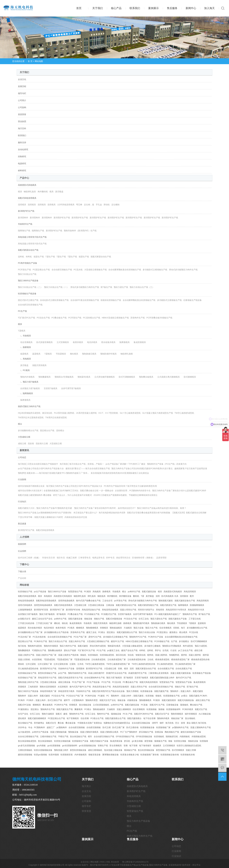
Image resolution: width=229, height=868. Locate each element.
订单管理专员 (84, 558)
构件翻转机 (43, 192)
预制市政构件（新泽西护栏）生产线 (80, 231)
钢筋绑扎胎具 (30, 192)
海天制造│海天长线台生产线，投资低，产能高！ (82, 464)
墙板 (170, 741)
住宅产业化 (23, 714)
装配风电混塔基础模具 (46, 601)
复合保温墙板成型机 (27, 741)
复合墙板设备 (85, 705)
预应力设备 (139, 628)
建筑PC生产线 (117, 641)
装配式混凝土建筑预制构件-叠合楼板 (35, 495)
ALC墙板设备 (205, 714)
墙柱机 (65, 623)
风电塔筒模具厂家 (48, 691)
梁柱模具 (22, 718)
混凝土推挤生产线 (26, 655)
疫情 (183, 723)
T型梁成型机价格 (82, 659)
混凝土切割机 (24, 659)
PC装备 (144, 705)
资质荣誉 (22, 114)
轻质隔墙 (204, 741)
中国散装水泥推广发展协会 (90, 723)
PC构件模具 (188, 709)
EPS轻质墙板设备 (144, 736)
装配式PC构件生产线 (144, 714)
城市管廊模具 (191, 714)
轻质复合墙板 (180, 741)
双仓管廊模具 (116, 746)
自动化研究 (23, 149)
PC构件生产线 (40, 641)
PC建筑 (101, 696)
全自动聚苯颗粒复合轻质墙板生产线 (125, 270)
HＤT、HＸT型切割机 (108, 413)
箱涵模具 (157, 746)
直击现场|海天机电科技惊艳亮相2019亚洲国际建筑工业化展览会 (120, 473)
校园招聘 (22, 544)
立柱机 (150, 659)
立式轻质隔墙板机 (101, 705)
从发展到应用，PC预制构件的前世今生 (133, 491)
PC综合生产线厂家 (75, 696)
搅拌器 (206, 655)
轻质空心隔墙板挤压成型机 (189, 746)
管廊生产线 (103, 746)
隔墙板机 (184, 705)
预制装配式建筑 (166, 601)
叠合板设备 (71, 723)
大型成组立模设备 (96, 605)
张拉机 (131, 655)
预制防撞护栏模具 (107, 354)
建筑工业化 (91, 632)
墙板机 (83, 655)
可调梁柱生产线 (39, 650)
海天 (183, 628)
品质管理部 (161, 558)
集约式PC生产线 (184, 678)
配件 (192, 596)
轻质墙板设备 (146, 691)
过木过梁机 (31, 664)
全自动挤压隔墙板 (77, 727)
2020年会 (22, 727)
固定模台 (111, 632)
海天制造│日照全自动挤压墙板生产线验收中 (38, 464)
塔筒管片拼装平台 (146, 610)
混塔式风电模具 (25, 605)
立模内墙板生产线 (48, 736)
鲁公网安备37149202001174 (135, 862)
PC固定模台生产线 (41, 270)
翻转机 (136, 596)
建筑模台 (174, 632)
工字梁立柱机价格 (26, 623)
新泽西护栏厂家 (57, 610)
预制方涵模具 (48, 714)
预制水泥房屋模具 (48, 687)
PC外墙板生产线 (162, 641)
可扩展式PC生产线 (27, 318)
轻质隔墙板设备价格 (170, 755)
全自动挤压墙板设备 (141, 723)
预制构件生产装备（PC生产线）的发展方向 (167, 464)
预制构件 (22, 696)
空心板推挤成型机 (165, 664)
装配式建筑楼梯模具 (37, 718)
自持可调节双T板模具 (70, 388)
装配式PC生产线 (157, 705)
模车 (90, 736)
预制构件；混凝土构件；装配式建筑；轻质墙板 (132, 696)
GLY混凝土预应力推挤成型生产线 (158, 413)
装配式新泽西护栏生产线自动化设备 (108, 691)
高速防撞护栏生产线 (137, 673)
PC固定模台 (162, 632)
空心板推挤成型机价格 (28, 669)
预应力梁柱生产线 (159, 619)
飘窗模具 (79, 709)
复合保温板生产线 (78, 736)
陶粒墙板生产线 (172, 732)
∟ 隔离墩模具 (25, 393)
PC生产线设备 (93, 682)
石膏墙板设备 (172, 705)
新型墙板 (149, 741)
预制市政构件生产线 (77, 673)
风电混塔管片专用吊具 (176, 610)
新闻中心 (191, 8)
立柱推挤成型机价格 (137, 659)
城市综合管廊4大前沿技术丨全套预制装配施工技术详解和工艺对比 (48, 491)
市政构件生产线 (25, 224)
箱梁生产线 (39, 257)
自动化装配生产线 (184, 669)
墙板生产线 (99, 619)
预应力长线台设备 (147, 632)
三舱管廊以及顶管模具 (158, 673)
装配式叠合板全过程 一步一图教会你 (97, 491)
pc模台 (184, 696)
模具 (20, 192)
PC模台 (102, 632)
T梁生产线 (50, 257)
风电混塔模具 (190, 592)
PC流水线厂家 (24, 637)
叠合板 (61, 723)
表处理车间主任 (123, 558)
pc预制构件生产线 (180, 727)
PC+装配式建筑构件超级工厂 (168, 614)
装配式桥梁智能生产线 (148, 605)
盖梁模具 (35, 354)
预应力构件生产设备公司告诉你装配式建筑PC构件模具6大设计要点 (142, 468)
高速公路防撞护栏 (96, 673)
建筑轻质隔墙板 (25, 755)
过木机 (80, 664)
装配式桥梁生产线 (168, 605)
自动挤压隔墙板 (94, 727)
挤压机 (127, 741)
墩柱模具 (73, 354)
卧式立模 (107, 727)
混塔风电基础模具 (66, 601)
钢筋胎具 (102, 596)
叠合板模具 (48, 705)
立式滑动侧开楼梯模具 (103, 377)
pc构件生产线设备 (40, 732)
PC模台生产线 (97, 718)
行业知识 (22, 502)
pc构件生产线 (134, 592)
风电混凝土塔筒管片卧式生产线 (32, 237)
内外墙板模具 (81, 755)
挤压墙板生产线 (146, 732)
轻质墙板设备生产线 (27, 673)
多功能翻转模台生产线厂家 (30, 632)
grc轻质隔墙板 (54, 746)
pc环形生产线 (120, 601)
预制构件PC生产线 (138, 637)
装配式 (59, 714)
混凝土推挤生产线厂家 (46, 655)
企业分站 (85, 862)
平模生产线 (63, 736)
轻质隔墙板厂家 (163, 727)
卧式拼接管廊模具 (44, 342)
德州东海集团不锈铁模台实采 (31, 486)
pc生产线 (62, 673)
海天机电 (22, 646)
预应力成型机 (201, 646)
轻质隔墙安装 (67, 755)
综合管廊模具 (25, 342)
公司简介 (22, 100)
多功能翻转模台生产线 (28, 430)
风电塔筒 (160, 610)
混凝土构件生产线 (77, 641)
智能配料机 (174, 655)
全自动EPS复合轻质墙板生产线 (85, 300)
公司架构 (22, 107)
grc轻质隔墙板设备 (87, 746)
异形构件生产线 (138, 318)
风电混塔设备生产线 (91, 610)
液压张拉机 (47, 413)
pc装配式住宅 (24, 619)
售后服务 (172, 8)
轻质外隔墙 (54, 755)
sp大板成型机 (24, 732)
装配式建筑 (83, 646)
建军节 (67, 700)
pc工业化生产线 (185, 650)
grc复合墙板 (137, 741)
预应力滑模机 (133, 691)
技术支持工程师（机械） (29, 558)
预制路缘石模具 (88, 354)
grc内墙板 (41, 746)
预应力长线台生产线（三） (142, 287)
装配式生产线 (201, 709)
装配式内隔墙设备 (114, 619)
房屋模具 (22, 687)
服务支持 (22, 142)
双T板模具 (61, 614)
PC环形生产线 (24, 270)
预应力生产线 (151, 628)
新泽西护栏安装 (41, 610)
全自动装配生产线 (166, 669)
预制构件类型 (92, 700)
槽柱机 (57, 623)
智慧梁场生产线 (75, 592)
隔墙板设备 (116, 714)
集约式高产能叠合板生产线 (88, 601)
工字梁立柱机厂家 (44, 623)
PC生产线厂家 (80, 637)
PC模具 (87, 592)
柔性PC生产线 (95, 637)
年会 (30, 727)
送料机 (21, 257)
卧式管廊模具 (178, 750)
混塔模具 (22, 205)
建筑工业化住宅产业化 (42, 619)
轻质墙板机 (93, 655)
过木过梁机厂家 (45, 664)
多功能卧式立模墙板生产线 (155, 270)
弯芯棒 (79, 205)
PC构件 (21, 700)
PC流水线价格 (39, 637)
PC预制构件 (40, 727)
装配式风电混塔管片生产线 (70, 678)
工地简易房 (33, 687)
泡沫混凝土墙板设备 (113, 750)
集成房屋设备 (116, 741)
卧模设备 (159, 732)
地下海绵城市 (145, 746)
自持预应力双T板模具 (29, 388)
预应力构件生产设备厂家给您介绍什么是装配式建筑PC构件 (179, 491)
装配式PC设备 (24, 705)
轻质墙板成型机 (107, 655)
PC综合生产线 (43, 318)
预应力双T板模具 (47, 614)
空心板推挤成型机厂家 (185, 664)
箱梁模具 (23, 354)
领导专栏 (22, 93)
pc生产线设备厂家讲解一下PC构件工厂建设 (125, 464)
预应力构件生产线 (68, 646)
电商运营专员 (98, 558)
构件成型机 (188, 646)
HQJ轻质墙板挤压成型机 (29, 413)
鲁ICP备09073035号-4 (100, 865)
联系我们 (135, 8)
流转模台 (60, 430)
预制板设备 (73, 732)
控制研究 (22, 157)
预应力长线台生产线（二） (30, 287)
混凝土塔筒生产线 (128, 610)
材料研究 (22, 171)
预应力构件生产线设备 (28, 281)
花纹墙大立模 (42, 443)
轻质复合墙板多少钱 (130, 755)
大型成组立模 (24, 437)
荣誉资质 (86, 811)
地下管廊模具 (73, 718)
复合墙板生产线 (25, 723)
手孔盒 (99, 205)
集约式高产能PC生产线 (80, 687)
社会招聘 (22, 551)
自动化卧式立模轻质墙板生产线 (54, 300)
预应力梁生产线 (121, 287)
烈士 (177, 723)
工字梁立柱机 (195, 619)
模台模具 (183, 632)
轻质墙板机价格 (188, 755)
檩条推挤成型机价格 (200, 659)
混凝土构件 (33, 696)
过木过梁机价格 (61, 664)
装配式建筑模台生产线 (127, 632)
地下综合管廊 (149, 718)
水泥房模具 (63, 687)
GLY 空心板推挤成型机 (130, 413)
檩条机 (21, 664)
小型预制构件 (78, 700)
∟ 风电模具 (24, 359)
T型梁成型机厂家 (65, 659)
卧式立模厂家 (118, 727)
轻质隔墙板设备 (147, 727)
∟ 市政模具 (24, 336)
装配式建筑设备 (149, 592)
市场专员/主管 (48, 558)
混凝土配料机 (161, 655)
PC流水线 (78, 270)
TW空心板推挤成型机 (184, 413)
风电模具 (97, 592)
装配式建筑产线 (161, 691)
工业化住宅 (107, 601)
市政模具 (116, 592)
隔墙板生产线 (161, 741)
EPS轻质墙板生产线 (125, 736)
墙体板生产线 (130, 750)
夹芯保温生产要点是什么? (85, 513)
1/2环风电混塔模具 (66, 205)
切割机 (176, 628)
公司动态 (22, 457)
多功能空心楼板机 (152, 646)
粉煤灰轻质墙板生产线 (111, 300)
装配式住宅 (51, 723)
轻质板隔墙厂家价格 (150, 755)
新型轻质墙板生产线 (47, 673)
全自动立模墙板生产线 (28, 736)
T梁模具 (22, 331)
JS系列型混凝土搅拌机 (86, 413)
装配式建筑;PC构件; (198, 696)
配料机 (150, 655)
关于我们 (98, 8)
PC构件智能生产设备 (28, 263)
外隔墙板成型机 (199, 736)
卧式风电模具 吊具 (170, 596)
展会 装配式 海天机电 (196, 723)
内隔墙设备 (132, 700)
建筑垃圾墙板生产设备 (191, 732)
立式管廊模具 (62, 342)
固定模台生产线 (47, 430)
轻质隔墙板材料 (173, 709)
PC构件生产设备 (156, 637)
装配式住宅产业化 (108, 700)
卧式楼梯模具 (189, 377)
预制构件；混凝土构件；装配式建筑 (187, 691)
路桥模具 (106, 592)
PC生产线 (22, 311)
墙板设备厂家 (177, 718)
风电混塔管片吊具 (196, 610)
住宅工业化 (144, 619)
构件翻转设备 (125, 596)
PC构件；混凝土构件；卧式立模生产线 (44, 700)
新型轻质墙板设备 (78, 750)
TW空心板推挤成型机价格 (143, 664)
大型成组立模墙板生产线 (96, 270)
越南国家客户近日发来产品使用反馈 (191, 468)
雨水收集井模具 (107, 342)
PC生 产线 (128, 714)
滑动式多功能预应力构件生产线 (183, 270)
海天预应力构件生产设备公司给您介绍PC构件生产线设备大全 (74, 486)
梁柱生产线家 (70, 650)
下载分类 (22, 572)
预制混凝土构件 (61, 750)
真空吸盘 (59, 192)
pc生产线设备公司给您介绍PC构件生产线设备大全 (41, 468)
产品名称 (22, 578)
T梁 (142, 596)
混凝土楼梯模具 (124, 709)
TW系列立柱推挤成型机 (56, 417)
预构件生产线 (103, 714)
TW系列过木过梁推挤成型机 (31, 417)
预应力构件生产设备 (57, 592)
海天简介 (86, 786)
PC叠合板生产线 (59, 318)
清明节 (155, 723)
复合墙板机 (190, 718)
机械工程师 (72, 558)
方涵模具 (128, 628)
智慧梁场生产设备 (184, 682)
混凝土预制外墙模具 (89, 732)
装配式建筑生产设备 (178, 619)
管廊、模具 (123, 669)
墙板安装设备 (94, 755)
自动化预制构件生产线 (94, 678)
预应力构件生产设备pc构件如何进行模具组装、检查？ (162, 508)
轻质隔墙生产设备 (80, 741)
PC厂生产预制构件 (129, 732)
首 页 (30, 61)
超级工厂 (51, 727)
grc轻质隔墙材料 (70, 746)
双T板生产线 (106, 287)
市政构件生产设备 (66, 669)
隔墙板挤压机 (172, 736)
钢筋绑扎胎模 (126, 354)
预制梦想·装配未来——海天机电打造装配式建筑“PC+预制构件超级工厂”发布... (54, 473)
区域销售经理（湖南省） (143, 558)
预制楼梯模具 (92, 628)
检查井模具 (77, 342)
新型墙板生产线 (163, 750)
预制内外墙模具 (26, 377)
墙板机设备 (193, 741)
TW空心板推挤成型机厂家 (118, 664)
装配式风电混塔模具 (27, 198)
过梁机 (73, 664)
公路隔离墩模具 (25, 610)
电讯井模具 (91, 342)
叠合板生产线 (196, 705)
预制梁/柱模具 (83, 377)
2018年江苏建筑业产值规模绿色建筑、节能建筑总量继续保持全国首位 (125, 495)
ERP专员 (110, 558)
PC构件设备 (91, 696)
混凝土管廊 (191, 750)
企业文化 (22, 79)
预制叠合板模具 (145, 377)
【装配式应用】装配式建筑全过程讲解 (189, 513)
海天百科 (22, 128)
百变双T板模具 (49, 388)
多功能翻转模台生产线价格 (56, 632)
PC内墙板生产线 (92, 614)
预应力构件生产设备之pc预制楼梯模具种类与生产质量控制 (45, 513)
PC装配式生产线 (109, 614)
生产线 (174, 641)
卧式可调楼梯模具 (126, 377)
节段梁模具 (60, 354)
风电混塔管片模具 (66, 691)
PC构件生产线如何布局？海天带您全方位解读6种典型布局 (130, 486)
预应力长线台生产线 (27, 274)
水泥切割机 (37, 659)
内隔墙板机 (185, 736)
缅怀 (162, 723)
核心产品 (116, 8)
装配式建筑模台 (134, 718)
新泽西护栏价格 (73, 610)
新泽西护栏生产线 (26, 211)
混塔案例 (184, 596)
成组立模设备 (64, 682)
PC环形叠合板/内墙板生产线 (159, 318)
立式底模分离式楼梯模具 (167, 377)
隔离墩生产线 (24, 231)
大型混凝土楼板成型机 (132, 646)
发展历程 (22, 86)
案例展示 (153, 8)
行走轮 (174, 650)
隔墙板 (162, 709)
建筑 (65, 714)
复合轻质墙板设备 (146, 750)
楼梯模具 (80, 628)
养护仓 (158, 650)
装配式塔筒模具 (38, 365)
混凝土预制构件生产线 (201, 727)
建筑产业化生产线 (129, 650)
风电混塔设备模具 (110, 610)
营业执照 (22, 121)
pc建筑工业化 (113, 650)
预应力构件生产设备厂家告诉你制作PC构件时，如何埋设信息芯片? (105, 508)
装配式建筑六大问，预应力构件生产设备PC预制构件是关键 (45, 508)
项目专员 (61, 558)
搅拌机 (184, 655)
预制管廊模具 (177, 714)
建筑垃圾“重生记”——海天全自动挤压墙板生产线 (88, 468)
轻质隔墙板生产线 (171, 696)
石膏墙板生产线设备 (192, 300)
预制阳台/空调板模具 (63, 377)
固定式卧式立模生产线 (28, 300)
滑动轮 (107, 205)
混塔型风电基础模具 (43, 605)
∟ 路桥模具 (24, 347)
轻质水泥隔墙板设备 (43, 750)
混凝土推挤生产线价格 (68, 655)
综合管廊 (85, 718)
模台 (20, 424)
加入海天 (209, 8)
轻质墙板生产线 (25, 592)
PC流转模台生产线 (91, 318)
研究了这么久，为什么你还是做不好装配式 (72, 495)
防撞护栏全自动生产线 (116, 673)
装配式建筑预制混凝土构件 (162, 678)
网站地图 (94, 862)
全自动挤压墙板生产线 (62, 270)
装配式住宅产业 (162, 714)
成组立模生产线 (203, 700)
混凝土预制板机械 (58, 732)
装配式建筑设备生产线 (185, 601)
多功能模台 (184, 641)
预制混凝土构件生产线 (28, 682)
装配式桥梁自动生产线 (28, 250)
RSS (102, 862)
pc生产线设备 (40, 592)
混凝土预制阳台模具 (109, 732)
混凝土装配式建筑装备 (181, 673)
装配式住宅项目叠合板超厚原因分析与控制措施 (149, 513)
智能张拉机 (141, 655)
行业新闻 (22, 479)
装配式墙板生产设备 (99, 741)
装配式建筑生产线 (65, 709)
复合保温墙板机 (45, 741)
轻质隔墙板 (152, 709)
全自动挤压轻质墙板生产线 (30, 305)
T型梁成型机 (50, 659)
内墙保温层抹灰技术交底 (76, 517)
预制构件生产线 (190, 614)
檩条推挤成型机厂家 (180, 659)
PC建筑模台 (23, 709)
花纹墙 (31, 443)
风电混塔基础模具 (26, 601)
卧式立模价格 (132, 727)
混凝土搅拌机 (195, 655)
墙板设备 (88, 619)
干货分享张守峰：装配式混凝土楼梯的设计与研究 (40, 517)
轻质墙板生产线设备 (27, 294)
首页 (79, 8)
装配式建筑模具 (169, 700)
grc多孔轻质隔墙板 (27, 746)
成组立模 (22, 443)
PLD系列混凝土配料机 (64, 413)
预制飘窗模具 (44, 377)
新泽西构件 (23, 218)
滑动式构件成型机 (98, 646)
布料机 (29, 257)
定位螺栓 (116, 205)
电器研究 (22, 164)
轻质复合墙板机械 (62, 741)
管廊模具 (104, 628)
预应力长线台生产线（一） (56, 287)
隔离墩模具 (123, 342)
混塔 (158, 596)
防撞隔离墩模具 (197, 605)
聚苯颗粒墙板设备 (111, 755)
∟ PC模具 (24, 370)
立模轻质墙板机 (25, 750)
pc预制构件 (62, 727)
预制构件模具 (163, 718)
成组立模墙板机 (95, 750)
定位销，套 (89, 205)
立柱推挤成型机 (98, 659)
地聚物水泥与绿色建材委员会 (117, 723)
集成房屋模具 (139, 342)
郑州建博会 (39, 723)
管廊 (126, 746)
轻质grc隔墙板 (40, 755)
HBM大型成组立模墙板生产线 (115, 318)
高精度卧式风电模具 (27, 185)
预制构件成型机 (35, 646)
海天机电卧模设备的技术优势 (112, 513)
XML (108, 862)
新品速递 (22, 524)
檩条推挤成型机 (162, 659)
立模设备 (110, 605)
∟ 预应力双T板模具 (28, 382)
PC (108, 696)
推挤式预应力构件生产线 (29, 406)
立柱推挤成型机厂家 (117, 659)
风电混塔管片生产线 (47, 678)
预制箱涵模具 (116, 628)
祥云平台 (196, 865)
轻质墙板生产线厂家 (27, 678)
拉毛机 (166, 650)
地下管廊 (133, 746)
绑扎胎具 (92, 596)
